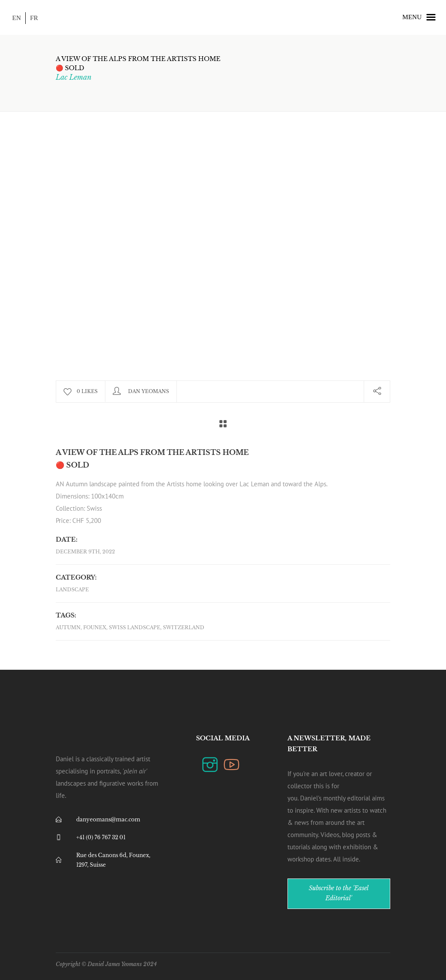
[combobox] (223, 502)
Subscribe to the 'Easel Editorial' (339, 893)
